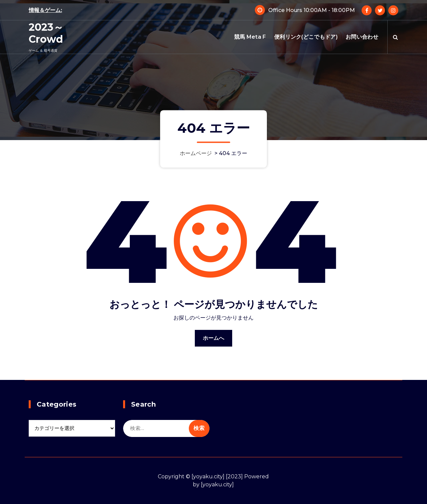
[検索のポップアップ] (395, 37)
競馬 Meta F (250, 37)
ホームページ (196, 153)
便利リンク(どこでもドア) (306, 37)
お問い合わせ (362, 37)
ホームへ (214, 338)
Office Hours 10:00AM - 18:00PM (312, 10)
